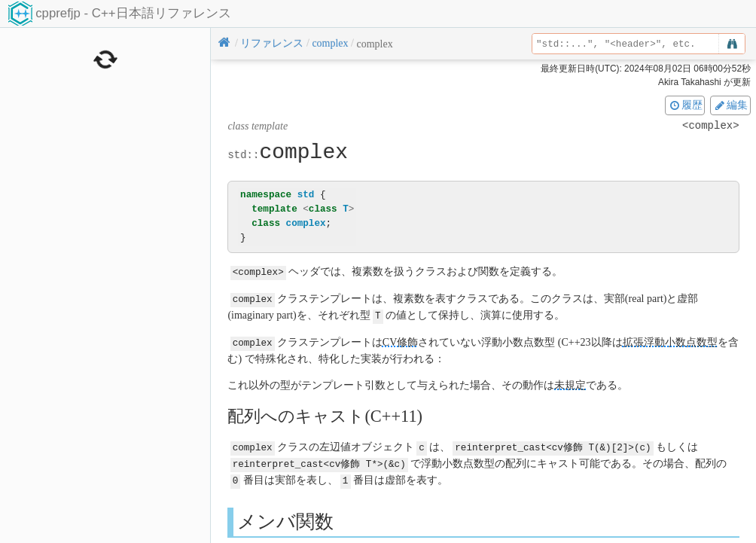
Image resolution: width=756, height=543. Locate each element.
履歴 (685, 105)
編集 (730, 105)
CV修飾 (400, 340)
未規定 (570, 382)
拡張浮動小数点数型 (670, 340)
